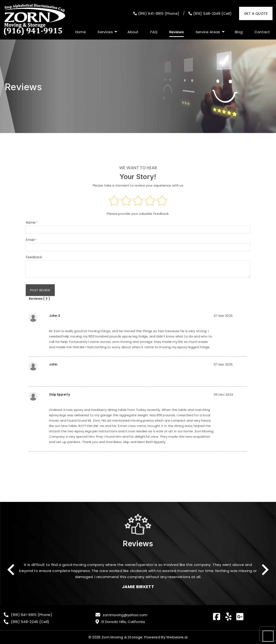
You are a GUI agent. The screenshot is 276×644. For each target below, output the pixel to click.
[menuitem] (81, 32)
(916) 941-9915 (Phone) (156, 13)
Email (138, 256)
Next (265, 570)
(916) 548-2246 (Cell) (210, 13)
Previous (11, 570)
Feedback (138, 275)
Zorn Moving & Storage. (122, 637)
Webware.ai (177, 637)
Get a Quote (256, 13)
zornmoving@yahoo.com (125, 615)
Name (138, 242)
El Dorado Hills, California (123, 622)
